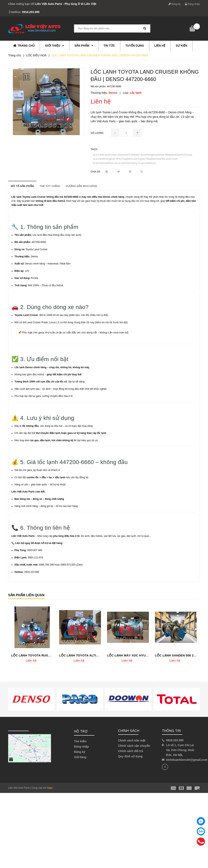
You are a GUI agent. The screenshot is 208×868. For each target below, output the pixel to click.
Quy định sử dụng (130, 756)
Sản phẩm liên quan (26, 595)
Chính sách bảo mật (132, 740)
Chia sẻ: (96, 172)
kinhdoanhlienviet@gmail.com (187, 760)
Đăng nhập (192, 4)
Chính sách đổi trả (131, 751)
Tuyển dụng (135, 46)
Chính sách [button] (129, 731)
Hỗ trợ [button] (81, 731)
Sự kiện (181, 46)
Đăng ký (174, 4)
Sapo (50, 788)
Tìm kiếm (80, 741)
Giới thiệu (55, 46)
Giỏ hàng (80, 757)
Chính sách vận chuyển (134, 746)
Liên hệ (160, 46)
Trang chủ (24, 46)
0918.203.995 (31, 12)
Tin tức (109, 46)
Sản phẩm (84, 46)
